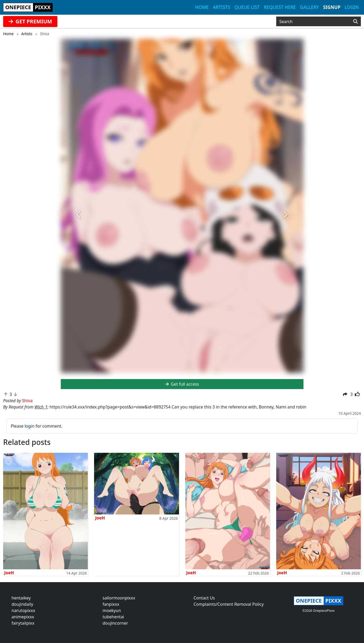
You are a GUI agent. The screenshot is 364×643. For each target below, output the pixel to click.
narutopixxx (23, 610)
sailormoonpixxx (119, 598)
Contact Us (204, 598)
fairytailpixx (23, 623)
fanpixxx (111, 604)
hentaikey (21, 598)
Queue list (247, 7)
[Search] (355, 22)
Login (352, 7)
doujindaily (22, 604)
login (30, 426)
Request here (280, 7)
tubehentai (113, 617)
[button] (79, 215)
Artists (221, 7)
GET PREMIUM (30, 21)
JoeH (9, 573)
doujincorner (115, 623)
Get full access (182, 384)
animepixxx (23, 617)
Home (202, 7)
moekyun (112, 610)
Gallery (309, 7)
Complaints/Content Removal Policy (229, 604)
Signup (332, 7)
